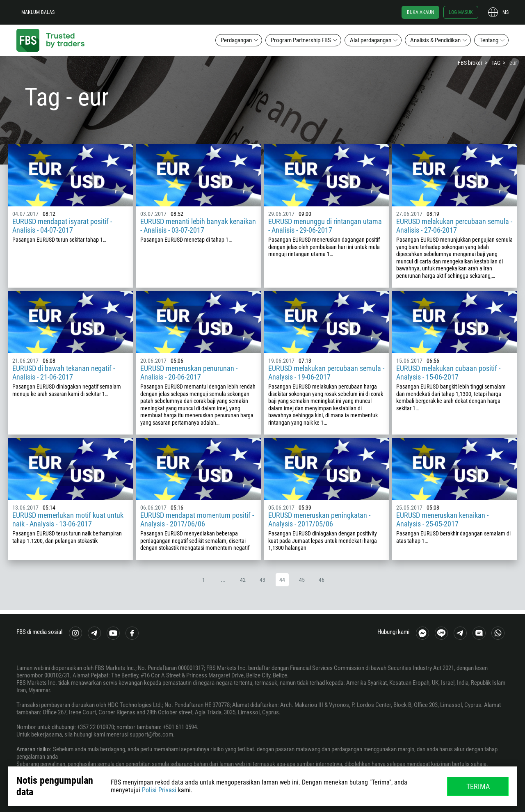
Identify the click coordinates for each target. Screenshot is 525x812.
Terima (478, 786)
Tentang (489, 40)
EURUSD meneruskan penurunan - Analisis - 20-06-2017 (189, 373)
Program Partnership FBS (301, 40)
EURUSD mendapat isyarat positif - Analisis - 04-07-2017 (62, 226)
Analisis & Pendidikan (435, 40)
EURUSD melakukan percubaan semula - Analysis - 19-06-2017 (326, 373)
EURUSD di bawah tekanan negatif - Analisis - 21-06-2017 (64, 373)
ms (506, 12)
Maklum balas (38, 12)
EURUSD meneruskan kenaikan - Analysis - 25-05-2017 (442, 519)
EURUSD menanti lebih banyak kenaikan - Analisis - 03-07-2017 (198, 226)
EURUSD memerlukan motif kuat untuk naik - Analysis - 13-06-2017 (68, 519)
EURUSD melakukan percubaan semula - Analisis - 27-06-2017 (454, 226)
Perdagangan (236, 40)
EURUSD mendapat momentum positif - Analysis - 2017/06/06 (197, 519)
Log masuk (461, 12)
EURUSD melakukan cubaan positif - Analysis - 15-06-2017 (448, 373)
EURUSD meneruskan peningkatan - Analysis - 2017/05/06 (319, 519)
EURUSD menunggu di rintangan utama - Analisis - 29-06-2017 (325, 226)
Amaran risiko (33, 749)
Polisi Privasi (159, 790)
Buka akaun (420, 12)
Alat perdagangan (371, 40)
